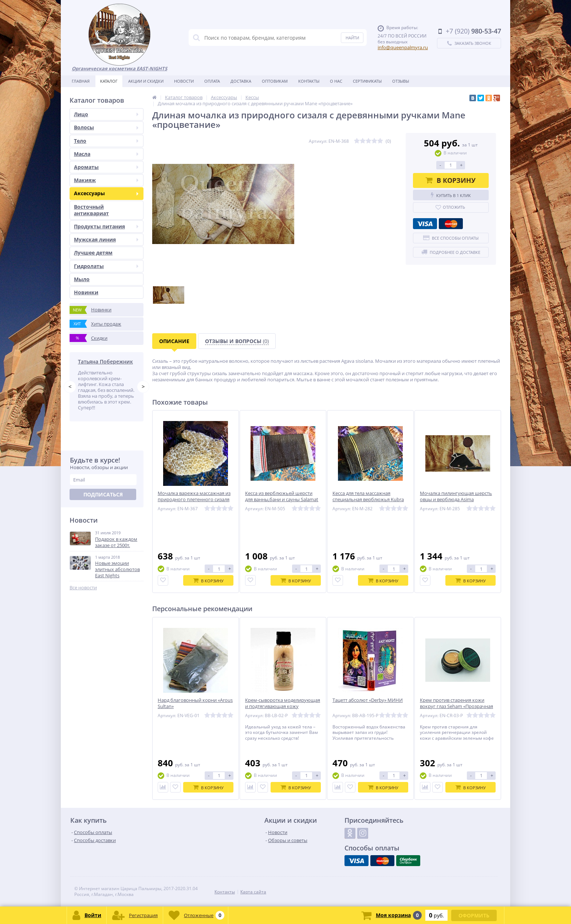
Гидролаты (106, 266)
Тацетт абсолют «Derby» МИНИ (368, 700)
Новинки (86, 292)
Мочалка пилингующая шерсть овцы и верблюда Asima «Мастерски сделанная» (456, 500)
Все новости (83, 588)
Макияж (106, 180)
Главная (81, 81)
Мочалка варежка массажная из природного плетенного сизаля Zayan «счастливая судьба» (194, 500)
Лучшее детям (93, 253)
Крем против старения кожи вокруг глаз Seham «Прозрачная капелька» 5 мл (456, 706)
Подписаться (103, 494)
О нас (336, 81)
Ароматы (106, 167)
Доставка (241, 81)
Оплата (212, 81)
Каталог (109, 81)
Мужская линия (106, 239)
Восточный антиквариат (91, 210)
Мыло (82, 279)
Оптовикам (275, 81)
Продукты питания (106, 226)
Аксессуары (106, 193)
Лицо (106, 114)
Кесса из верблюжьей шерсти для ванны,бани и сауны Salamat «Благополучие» (282, 500)
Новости (184, 81)
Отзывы (401, 81)
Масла (106, 154)
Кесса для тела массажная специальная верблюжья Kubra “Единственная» (368, 500)
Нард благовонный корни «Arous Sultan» (195, 703)
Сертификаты (367, 81)
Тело (106, 141)
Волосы (106, 127)
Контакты (309, 81)
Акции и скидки (146, 81)
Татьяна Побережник (105, 361)
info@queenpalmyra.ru (403, 47)
